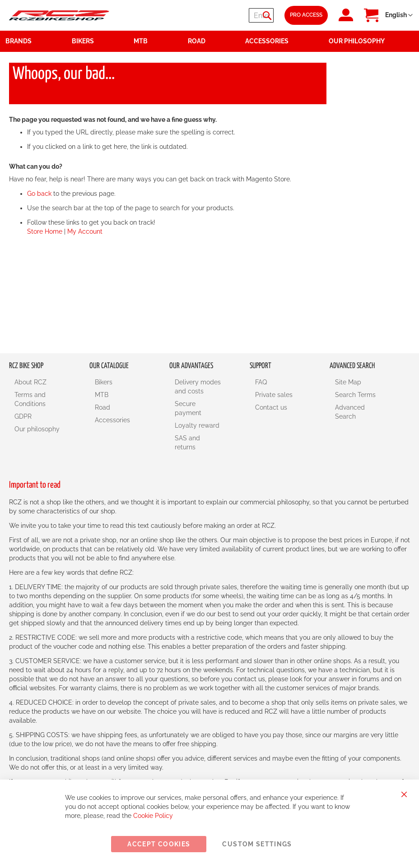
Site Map (348, 382)
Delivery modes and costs (198, 387)
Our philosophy (37, 429)
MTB (102, 395)
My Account (85, 231)
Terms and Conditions (30, 399)
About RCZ (30, 382)
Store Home (45, 231)
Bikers (104, 382)
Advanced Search (350, 412)
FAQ (261, 382)
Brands (19, 41)
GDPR (23, 416)
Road (102, 407)
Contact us (271, 407)
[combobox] (219, 15)
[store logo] (59, 15)
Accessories (112, 420)
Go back (39, 194)
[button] (399, 15)
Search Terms (355, 395)
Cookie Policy (153, 816)
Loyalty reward (197, 425)
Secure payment (188, 408)
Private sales (274, 395)
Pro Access (306, 15)
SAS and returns (187, 443)
